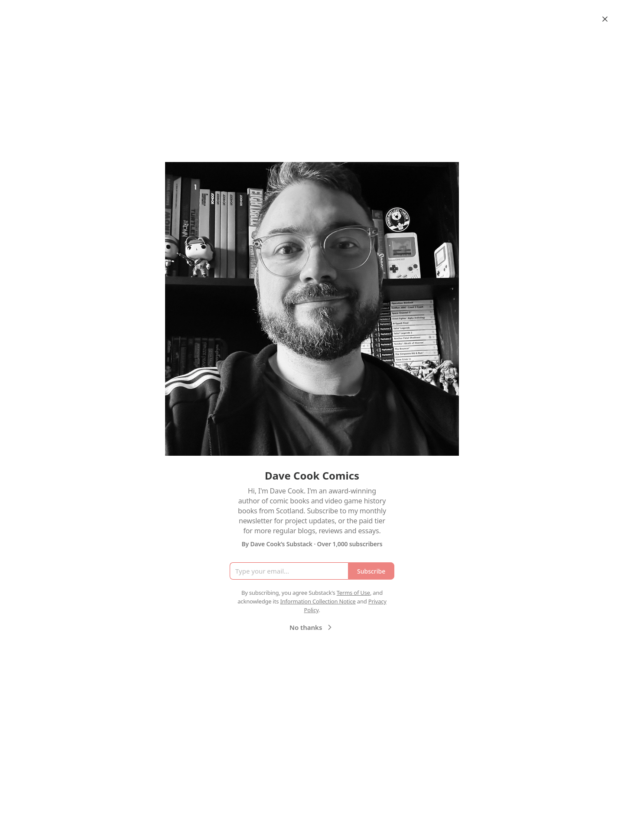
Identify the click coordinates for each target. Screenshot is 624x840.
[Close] (605, 19)
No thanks (312, 627)
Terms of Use (353, 593)
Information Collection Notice (318, 601)
